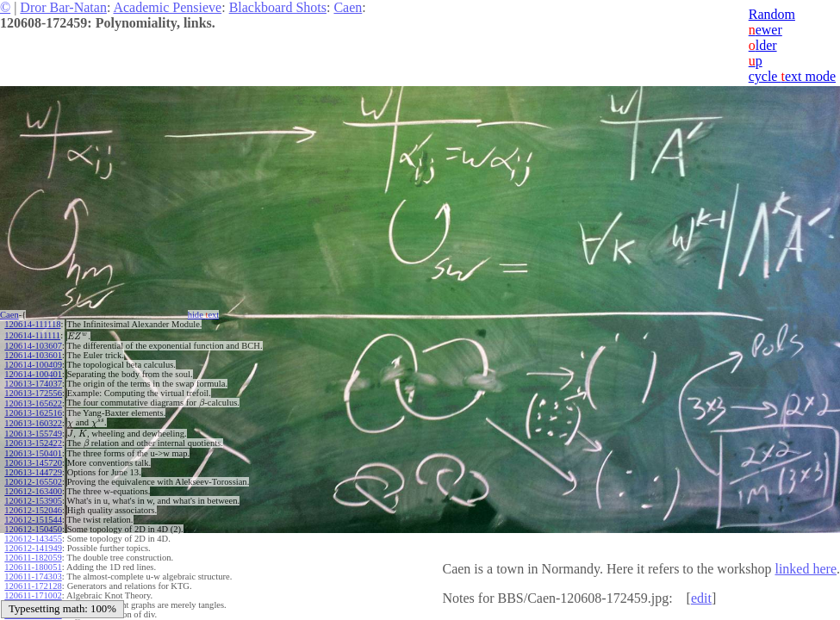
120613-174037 (33, 384)
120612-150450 (33, 529)
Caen (348, 7)
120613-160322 (33, 423)
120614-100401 (33, 374)
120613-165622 (33, 403)
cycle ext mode (792, 76)
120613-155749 (33, 434)
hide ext (204, 315)
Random (772, 14)
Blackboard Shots (278, 7)
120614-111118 (32, 324)
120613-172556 (33, 393)
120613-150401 (33, 453)
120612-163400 (33, 491)
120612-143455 (33, 539)
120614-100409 (33, 365)
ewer (765, 30)
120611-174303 (33, 577)
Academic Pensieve (167, 7)
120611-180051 (33, 567)
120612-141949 (33, 548)
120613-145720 (33, 463)
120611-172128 (33, 586)
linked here (806, 569)
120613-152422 (33, 443)
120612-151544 (33, 520)
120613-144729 (33, 472)
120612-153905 (33, 501)
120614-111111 (32, 335)
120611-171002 (33, 595)
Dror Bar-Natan (63, 7)
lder (763, 45)
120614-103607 (33, 346)
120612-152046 (33, 510)
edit (701, 598)
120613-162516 (33, 413)
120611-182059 (33, 558)
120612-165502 (33, 482)
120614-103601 (33, 355)
